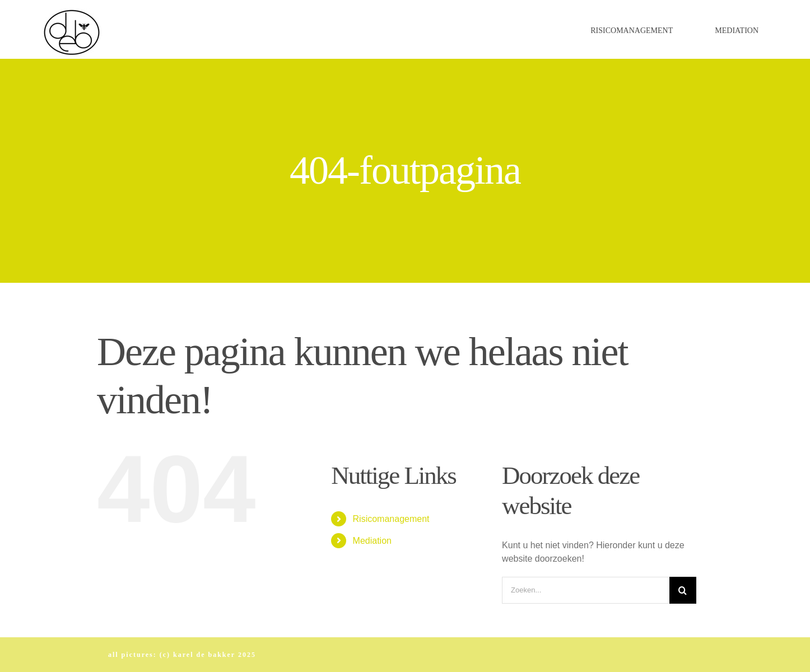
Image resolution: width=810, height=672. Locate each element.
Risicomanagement (391, 519)
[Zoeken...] (586, 590)
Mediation (372, 541)
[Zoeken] (683, 590)
